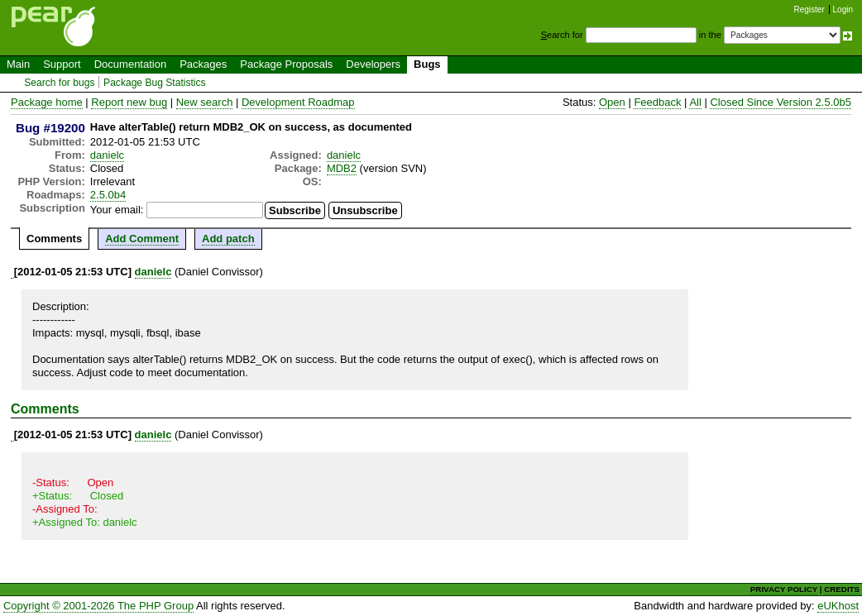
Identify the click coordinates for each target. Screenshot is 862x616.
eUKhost (838, 606)
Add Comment (142, 239)
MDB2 (342, 168)
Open (612, 102)
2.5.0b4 (108, 195)
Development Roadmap (298, 102)
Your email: (117, 210)
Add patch (228, 239)
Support (62, 64)
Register (809, 10)
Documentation (130, 64)
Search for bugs (59, 83)
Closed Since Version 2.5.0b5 (781, 102)
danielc (107, 155)
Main (18, 64)
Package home (47, 102)
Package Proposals (286, 64)
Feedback (657, 102)
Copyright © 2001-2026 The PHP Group (98, 606)
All (695, 102)
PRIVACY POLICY (784, 589)
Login (843, 10)
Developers (373, 64)
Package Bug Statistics (155, 83)
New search (205, 102)
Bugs (427, 64)
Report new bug (129, 102)
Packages (203, 64)
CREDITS (842, 589)
